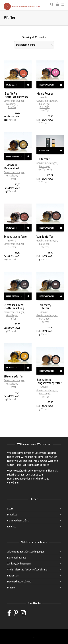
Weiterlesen (11, 85)
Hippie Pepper (45, 94)
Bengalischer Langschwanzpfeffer (49, 381)
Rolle (49, 170)
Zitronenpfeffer (13, 376)
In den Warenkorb (47, 85)
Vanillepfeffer (45, 237)
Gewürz (45, 98)
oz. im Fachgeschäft (18, 521)
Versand (12, 120)
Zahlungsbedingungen (19, 564)
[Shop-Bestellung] (34, 45)
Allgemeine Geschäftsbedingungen (26, 552)
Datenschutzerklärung (19, 582)
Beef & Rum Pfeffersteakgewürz (16, 95)
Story (10, 509)
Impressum (13, 576)
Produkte (12, 515)
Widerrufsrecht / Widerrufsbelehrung (27, 570)
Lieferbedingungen (17, 558)
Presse (11, 588)
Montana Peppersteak (12, 167)
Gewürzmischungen (14, 101)
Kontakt (12, 527)
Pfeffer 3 (45, 159)
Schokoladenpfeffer (16, 237)
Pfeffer (12, 107)
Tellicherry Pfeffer (45, 307)
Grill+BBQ (45, 107)
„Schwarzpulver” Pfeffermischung (14, 307)
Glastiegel (12, 104)
